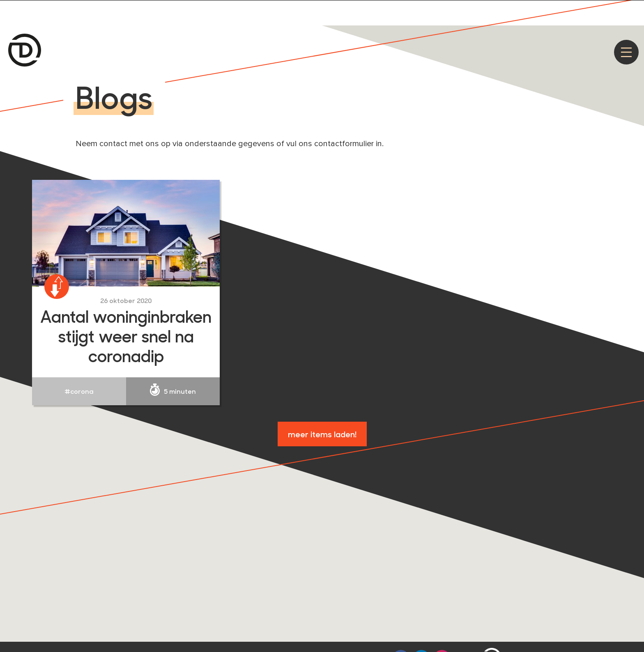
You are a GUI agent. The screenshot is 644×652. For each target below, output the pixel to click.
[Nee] (634, 11)
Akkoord (504, 10)
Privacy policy (550, 10)
